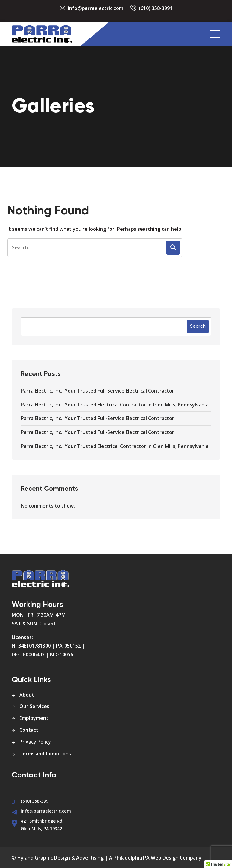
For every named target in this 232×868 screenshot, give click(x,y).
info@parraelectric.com (96, 8)
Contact (29, 730)
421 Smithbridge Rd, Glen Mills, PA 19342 (42, 825)
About (27, 695)
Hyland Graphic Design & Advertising (60, 858)
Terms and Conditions (45, 754)
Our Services (34, 706)
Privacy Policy (35, 742)
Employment (34, 718)
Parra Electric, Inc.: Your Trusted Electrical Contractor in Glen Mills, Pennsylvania (115, 405)
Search (198, 326)
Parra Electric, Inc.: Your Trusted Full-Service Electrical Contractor (98, 391)
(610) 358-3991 (156, 8)
